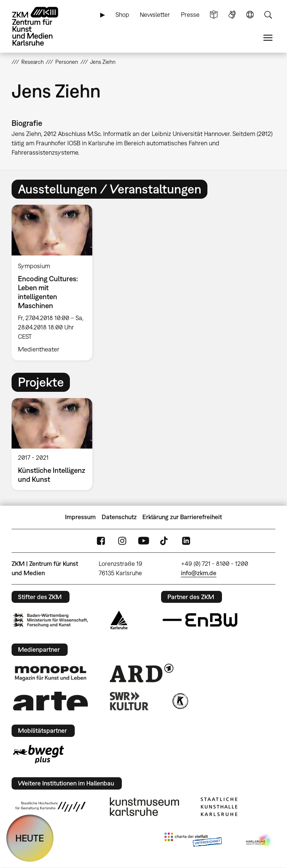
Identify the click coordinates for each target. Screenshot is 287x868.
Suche (268, 15)
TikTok (165, 541)
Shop (122, 15)
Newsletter (155, 15)
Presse (190, 15)
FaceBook (101, 541)
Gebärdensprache (232, 15)
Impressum (80, 517)
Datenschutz (119, 517)
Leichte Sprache (214, 15)
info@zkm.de (199, 573)
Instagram (122, 541)
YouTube (143, 541)
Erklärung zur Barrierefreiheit (182, 517)
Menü (268, 38)
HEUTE (30, 838)
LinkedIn (186, 541)
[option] (55, 282)
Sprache (250, 15)
